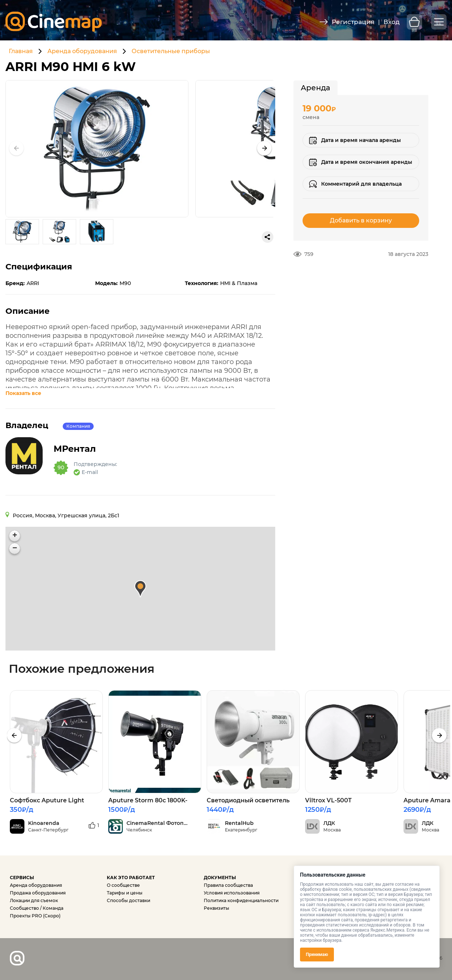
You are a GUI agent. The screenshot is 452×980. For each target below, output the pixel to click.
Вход (391, 22)
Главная (21, 51)
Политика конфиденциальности (241, 900)
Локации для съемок (34, 900)
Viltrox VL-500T (328, 800)
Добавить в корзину (361, 220)
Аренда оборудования (82, 51)
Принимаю (317, 955)
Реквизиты (217, 908)
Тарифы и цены (125, 893)
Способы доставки (128, 900)
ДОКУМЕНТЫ (220, 878)
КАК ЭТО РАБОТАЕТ (131, 878)
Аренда (315, 88)
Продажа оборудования (38, 893)
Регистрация (353, 22)
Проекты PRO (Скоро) (35, 916)
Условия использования (232, 893)
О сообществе (123, 885)
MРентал (81, 449)
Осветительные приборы (171, 51)
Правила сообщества (228, 885)
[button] (264, 148)
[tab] (315, 88)
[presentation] (14, 735)
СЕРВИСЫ (22, 878)
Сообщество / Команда (37, 908)
